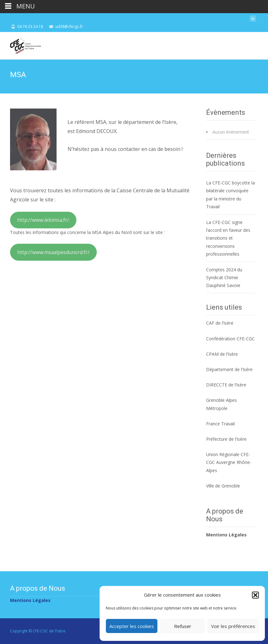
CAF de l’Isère (220, 323)
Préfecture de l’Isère (226, 439)
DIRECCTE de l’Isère (226, 385)
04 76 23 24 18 (30, 27)
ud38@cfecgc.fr (69, 27)
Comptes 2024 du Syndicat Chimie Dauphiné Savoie (224, 277)
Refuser (183, 626)
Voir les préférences (233, 626)
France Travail (220, 424)
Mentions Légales (226, 535)
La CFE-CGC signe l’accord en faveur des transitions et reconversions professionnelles (228, 238)
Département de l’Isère (229, 369)
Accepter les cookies (132, 626)
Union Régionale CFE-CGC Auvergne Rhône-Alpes (229, 462)
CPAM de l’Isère (222, 354)
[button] (255, 595)
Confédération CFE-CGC (230, 339)
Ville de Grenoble (223, 486)
